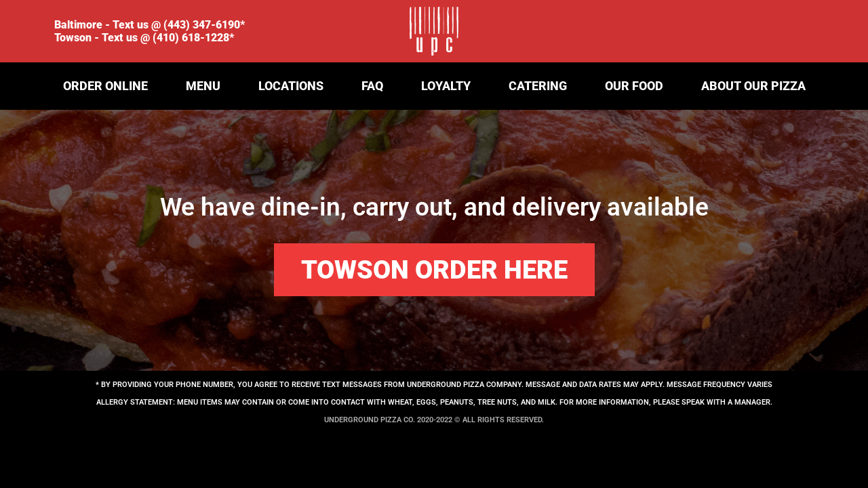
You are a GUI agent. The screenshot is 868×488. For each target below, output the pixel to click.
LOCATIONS (291, 86)
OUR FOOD (634, 86)
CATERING (538, 86)
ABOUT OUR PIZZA (753, 86)
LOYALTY (446, 86)
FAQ (372, 86)
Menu (203, 86)
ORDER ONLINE (105, 86)
